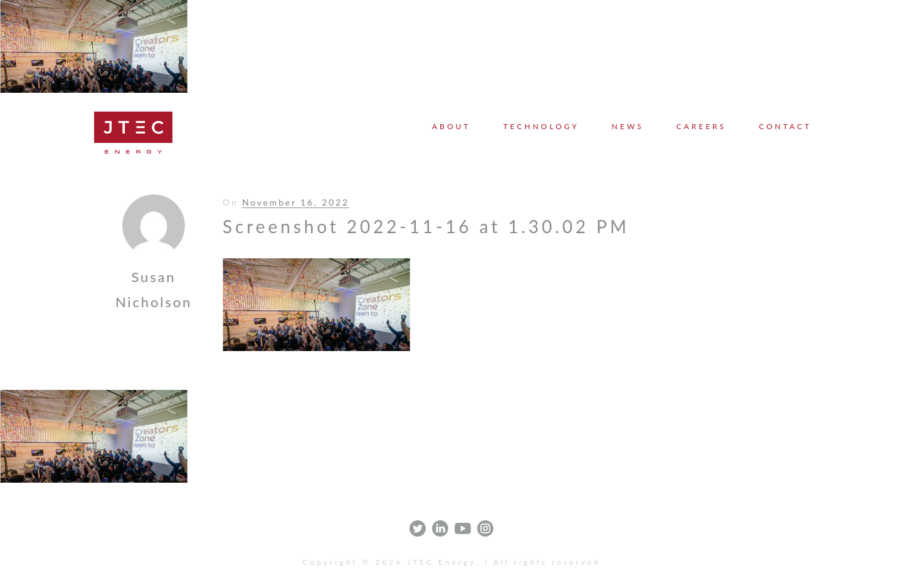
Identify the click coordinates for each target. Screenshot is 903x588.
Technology (541, 126)
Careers (702, 126)
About (451, 126)
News (628, 126)
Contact (785, 126)
